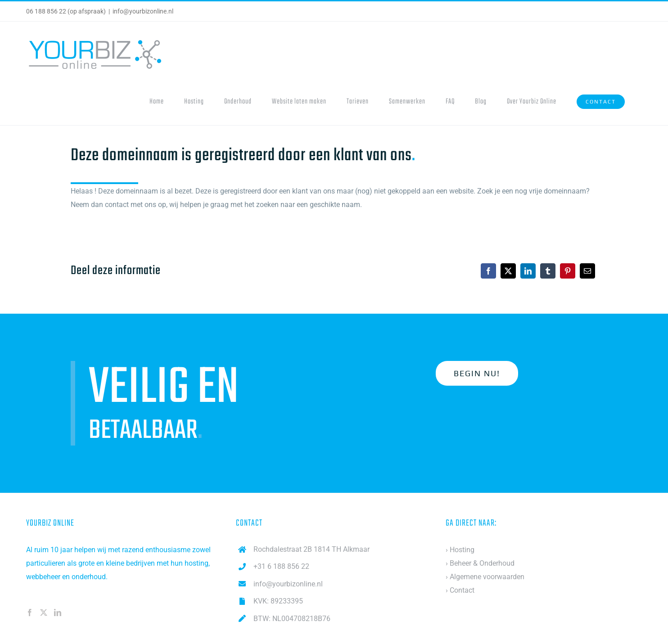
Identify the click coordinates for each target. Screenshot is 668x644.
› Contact (460, 590)
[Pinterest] (568, 271)
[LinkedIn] (528, 271)
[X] (508, 271)
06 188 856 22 (46, 11)
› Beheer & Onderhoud (480, 563)
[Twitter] (44, 612)
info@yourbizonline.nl (143, 11)
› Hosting (460, 550)
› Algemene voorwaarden (485, 577)
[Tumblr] (548, 271)
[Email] (587, 271)
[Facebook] (488, 271)
